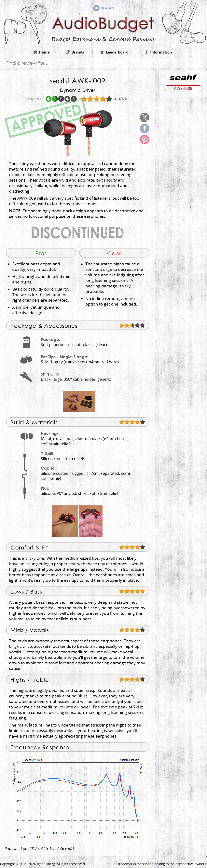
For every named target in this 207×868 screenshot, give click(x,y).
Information (158, 52)
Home (41, 52)
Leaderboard (114, 52)
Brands (75, 52)
